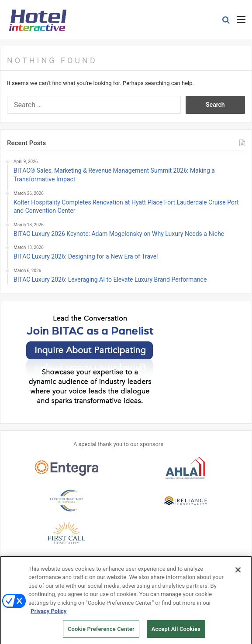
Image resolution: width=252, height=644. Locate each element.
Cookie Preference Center (101, 632)
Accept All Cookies (176, 632)
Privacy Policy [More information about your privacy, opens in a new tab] (48, 614)
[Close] (238, 572)
